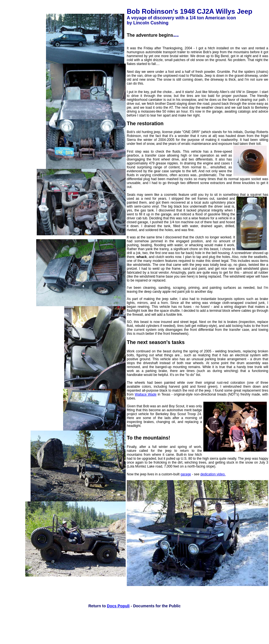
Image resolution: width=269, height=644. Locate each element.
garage (186, 474)
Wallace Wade (145, 394)
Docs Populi (118, 606)
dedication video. (213, 474)
